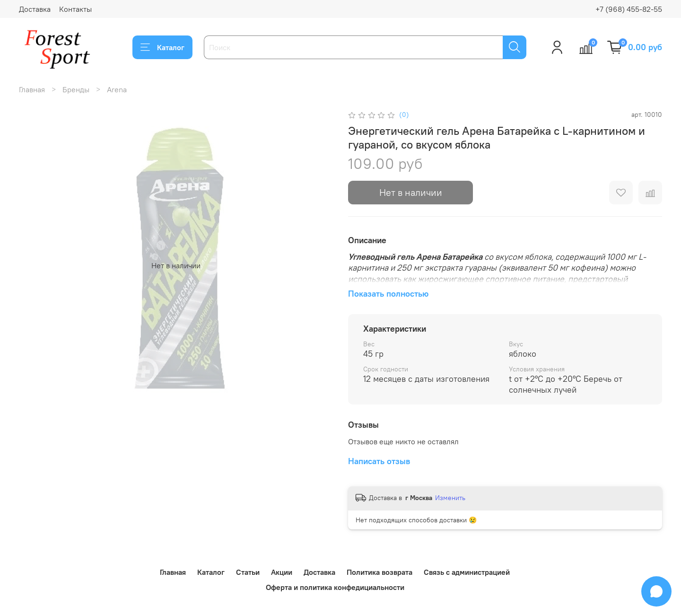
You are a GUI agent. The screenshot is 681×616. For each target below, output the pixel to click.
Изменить (450, 498)
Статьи (248, 572)
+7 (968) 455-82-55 (629, 9)
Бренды (76, 89)
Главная (32, 89)
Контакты (75, 9)
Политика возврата (380, 572)
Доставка (35, 9)
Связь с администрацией (467, 572)
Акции (282, 572)
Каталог (162, 47)
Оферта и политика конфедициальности (335, 587)
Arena (117, 89)
